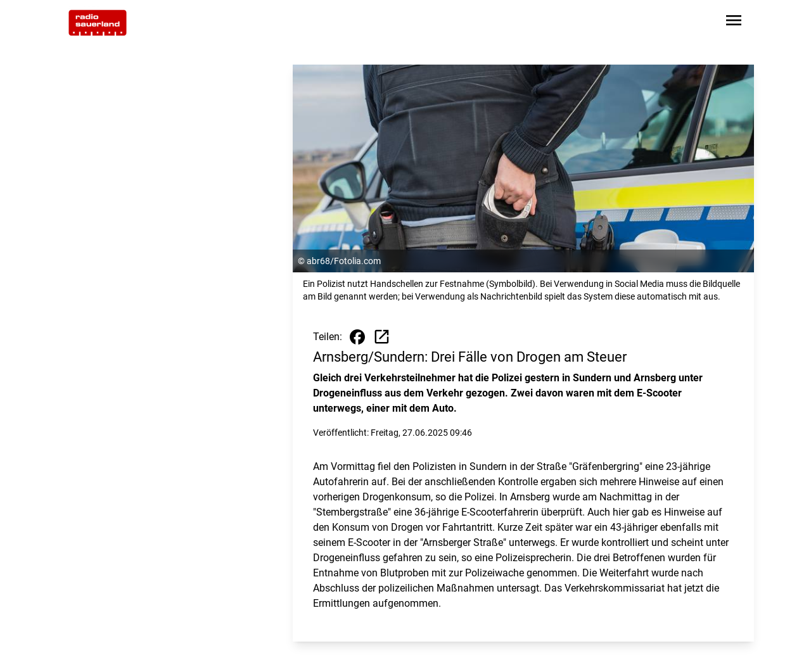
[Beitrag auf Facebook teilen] (357, 337)
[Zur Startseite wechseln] (98, 23)
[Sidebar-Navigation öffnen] (734, 22)
